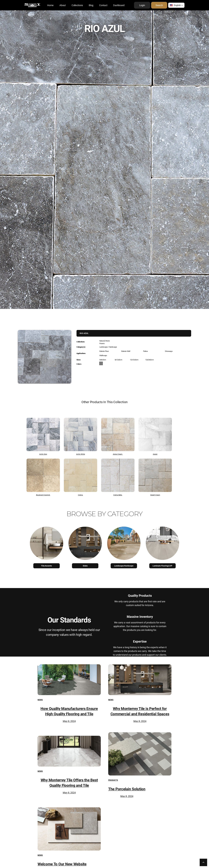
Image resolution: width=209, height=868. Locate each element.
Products (113, 780)
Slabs (85, 566)
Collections (77, 5)
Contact (103, 5)
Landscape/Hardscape (124, 566)
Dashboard (119, 5)
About (63, 5)
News (40, 700)
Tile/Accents (46, 566)
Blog (91, 5)
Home (50, 5)
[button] (176, 5)
